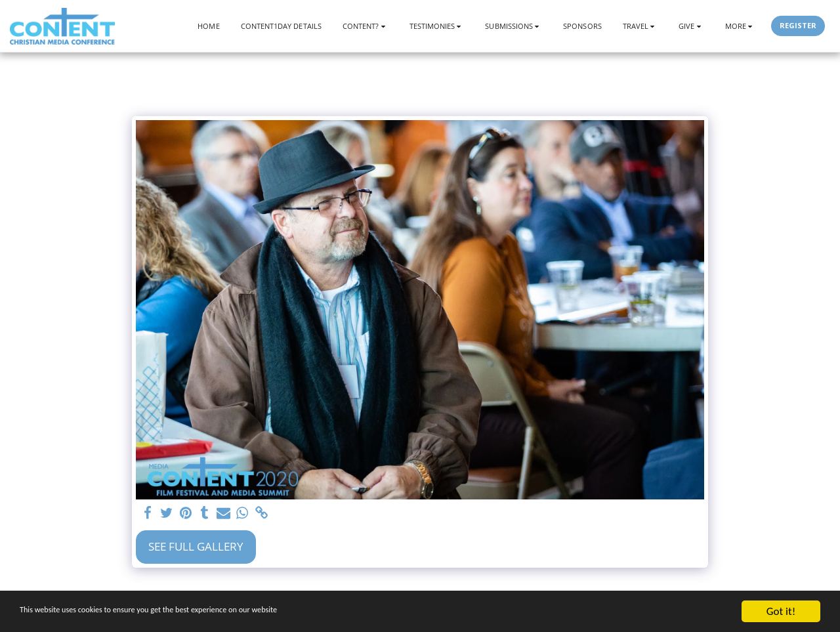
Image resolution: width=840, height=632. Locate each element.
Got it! (781, 611)
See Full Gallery (196, 546)
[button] (366, 26)
